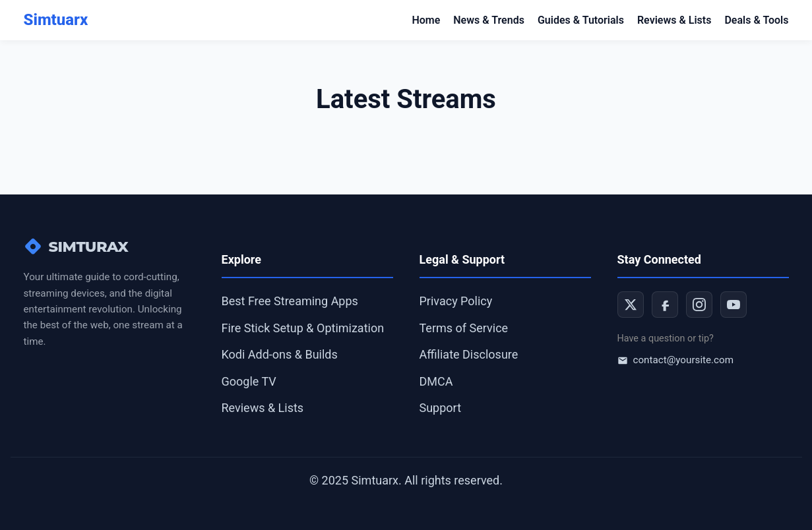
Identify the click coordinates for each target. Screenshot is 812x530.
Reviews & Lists (674, 20)
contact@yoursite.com (676, 360)
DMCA (436, 381)
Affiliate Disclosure (469, 354)
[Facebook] (665, 305)
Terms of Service (464, 328)
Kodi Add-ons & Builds (280, 354)
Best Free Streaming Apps (290, 301)
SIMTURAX (76, 247)
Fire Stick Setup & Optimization (303, 328)
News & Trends (489, 20)
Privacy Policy (456, 301)
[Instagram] (699, 305)
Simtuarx (56, 20)
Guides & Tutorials (581, 20)
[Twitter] (631, 305)
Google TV (249, 381)
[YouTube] (734, 305)
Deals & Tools (756, 20)
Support (441, 408)
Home (426, 20)
